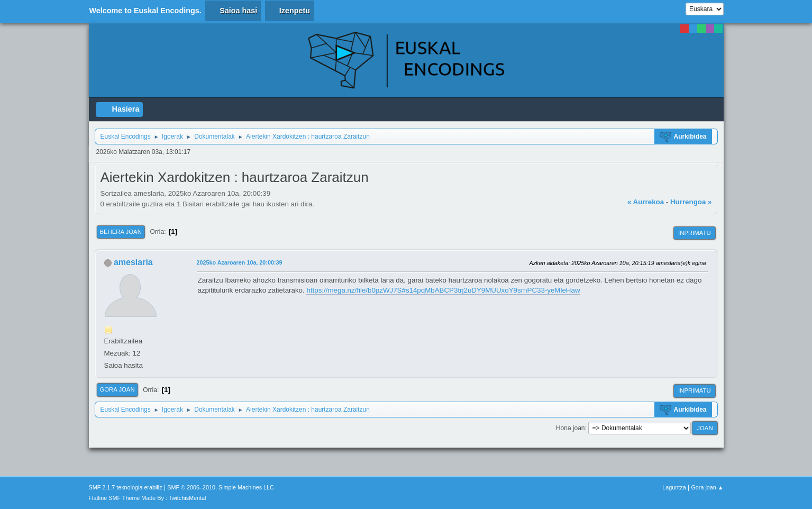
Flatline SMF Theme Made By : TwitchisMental (148, 498)
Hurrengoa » (691, 202)
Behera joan (121, 232)
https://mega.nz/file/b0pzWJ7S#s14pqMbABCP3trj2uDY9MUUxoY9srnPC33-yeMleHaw (443, 290)
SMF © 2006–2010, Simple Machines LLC (221, 487)
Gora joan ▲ (707, 487)
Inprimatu (694, 233)
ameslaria (133, 262)
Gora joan (117, 389)
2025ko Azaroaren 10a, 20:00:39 (240, 262)
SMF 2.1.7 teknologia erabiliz (126, 487)
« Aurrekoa (646, 202)
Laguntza (674, 487)
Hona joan (571, 428)
